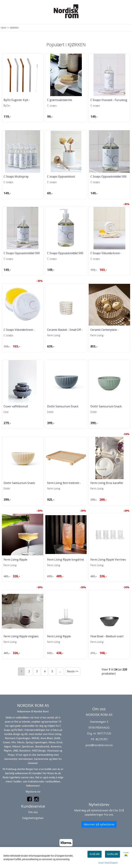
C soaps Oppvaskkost (61, 176)
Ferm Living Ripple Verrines (108, 560)
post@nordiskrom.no (99, 745)
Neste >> (73, 671)
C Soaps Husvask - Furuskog (109, 100)
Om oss (33, 812)
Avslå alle (95, 854)
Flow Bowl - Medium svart (107, 636)
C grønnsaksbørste (60, 100)
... (60, 671)
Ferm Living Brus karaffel (107, 483)
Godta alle (112, 854)
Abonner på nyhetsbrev (99, 824)
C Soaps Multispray (16, 176)
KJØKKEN (13, 28)
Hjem (4, 28)
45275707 (101, 739)
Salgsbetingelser (33, 818)
